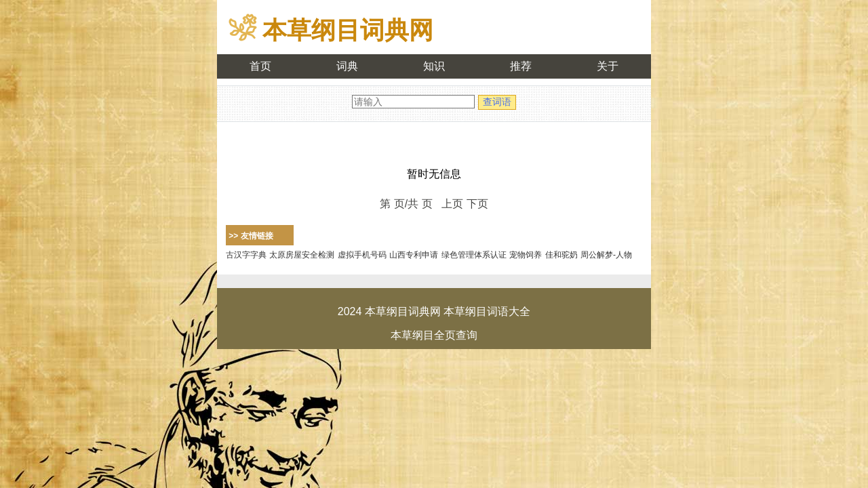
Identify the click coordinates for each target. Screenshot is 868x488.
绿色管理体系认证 (474, 255)
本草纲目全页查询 (434, 335)
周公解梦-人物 (606, 255)
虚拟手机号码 (362, 255)
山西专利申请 (414, 255)
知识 (434, 66)
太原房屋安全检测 (302, 255)
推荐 (521, 66)
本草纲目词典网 (348, 30)
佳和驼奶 (561, 255)
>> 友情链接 (251, 236)
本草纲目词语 (476, 311)
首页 (260, 66)
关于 (608, 66)
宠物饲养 (526, 255)
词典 (347, 66)
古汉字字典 (246, 255)
